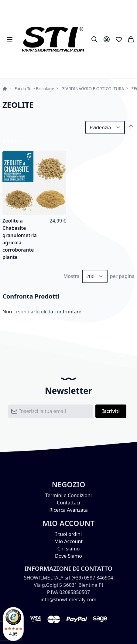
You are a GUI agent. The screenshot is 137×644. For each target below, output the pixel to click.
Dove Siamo (68, 556)
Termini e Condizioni (68, 495)
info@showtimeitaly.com (68, 599)
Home (5, 89)
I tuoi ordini (68, 534)
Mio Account (68, 541)
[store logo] (53, 39)
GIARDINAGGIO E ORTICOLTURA (93, 89)
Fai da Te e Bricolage (34, 89)
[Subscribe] (111, 411)
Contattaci (68, 503)
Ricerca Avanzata (68, 510)
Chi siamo (69, 549)
